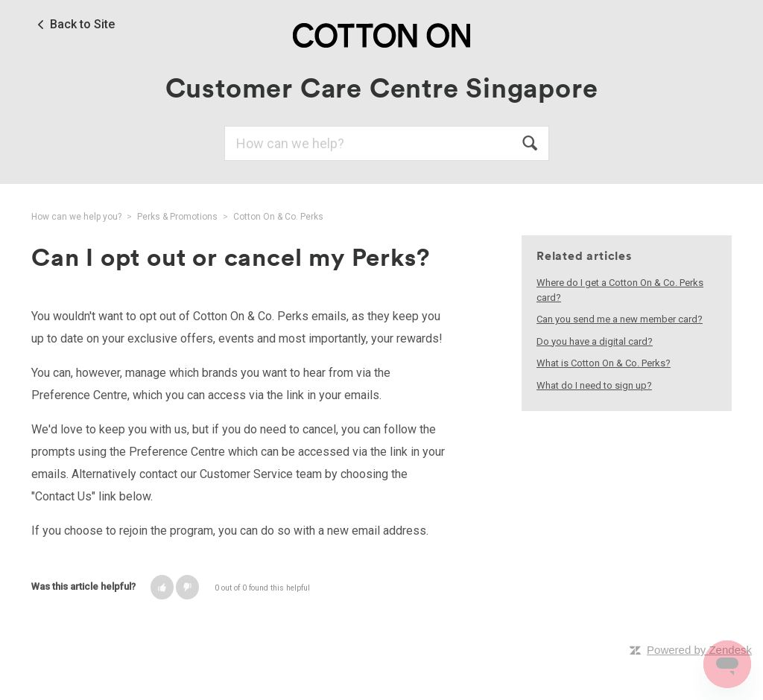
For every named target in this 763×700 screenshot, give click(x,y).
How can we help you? (76, 217)
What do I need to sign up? (594, 385)
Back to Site (82, 25)
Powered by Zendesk (699, 650)
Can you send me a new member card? (620, 319)
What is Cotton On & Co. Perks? (604, 363)
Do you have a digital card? (595, 341)
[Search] (387, 143)
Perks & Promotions (177, 217)
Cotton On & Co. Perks (278, 217)
